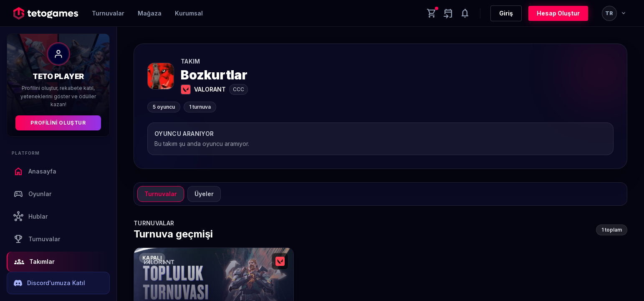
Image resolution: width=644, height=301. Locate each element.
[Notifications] (465, 13)
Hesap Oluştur (558, 13)
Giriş (506, 13)
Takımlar (34, 262)
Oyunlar (32, 194)
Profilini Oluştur (58, 123)
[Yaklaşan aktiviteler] (448, 13)
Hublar (30, 217)
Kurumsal (189, 13)
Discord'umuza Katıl (49, 283)
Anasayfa (35, 171)
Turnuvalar (108, 13)
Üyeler (204, 194)
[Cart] (432, 13)
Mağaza (150, 13)
